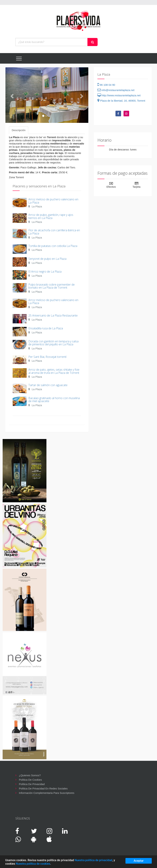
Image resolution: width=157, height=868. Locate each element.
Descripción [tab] (19, 130)
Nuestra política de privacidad (93, 860)
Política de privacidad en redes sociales (43, 788)
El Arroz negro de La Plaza (45, 272)
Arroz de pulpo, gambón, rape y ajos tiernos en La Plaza (51, 216)
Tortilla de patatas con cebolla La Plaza (53, 246)
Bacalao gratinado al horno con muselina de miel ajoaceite (54, 400)
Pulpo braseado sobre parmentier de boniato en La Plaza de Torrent (52, 286)
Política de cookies (30, 780)
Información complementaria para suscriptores (47, 793)
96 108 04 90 (106, 85)
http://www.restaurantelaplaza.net (119, 95)
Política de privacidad (32, 784)
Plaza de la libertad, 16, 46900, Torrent (121, 101)
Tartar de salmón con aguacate (48, 385)
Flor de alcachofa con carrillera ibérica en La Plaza (54, 232)
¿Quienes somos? (30, 775)
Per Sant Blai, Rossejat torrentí (47, 357)
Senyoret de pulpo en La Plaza (47, 259)
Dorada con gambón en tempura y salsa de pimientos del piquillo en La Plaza (53, 343)
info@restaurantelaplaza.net (116, 90)
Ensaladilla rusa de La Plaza (46, 328)
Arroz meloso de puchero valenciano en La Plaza (53, 201)
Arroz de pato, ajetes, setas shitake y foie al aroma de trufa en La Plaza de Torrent (54, 371)
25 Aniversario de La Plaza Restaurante (53, 315)
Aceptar (139, 861)
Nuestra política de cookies (33, 864)
